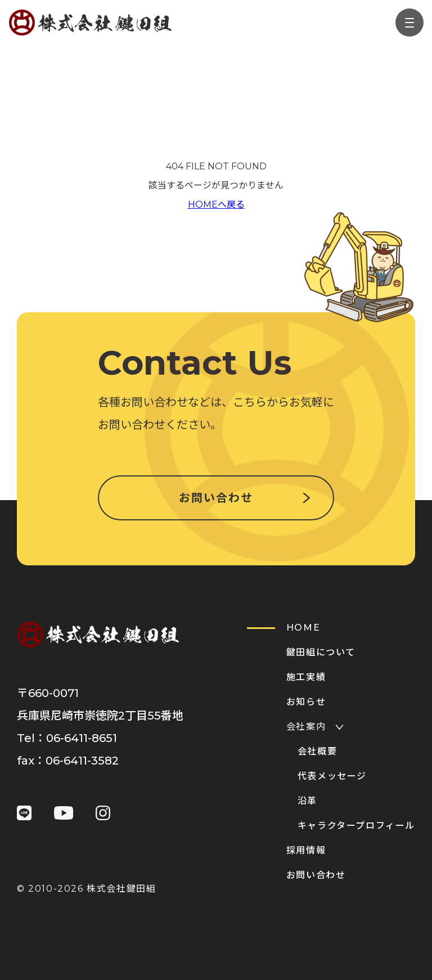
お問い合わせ (216, 498)
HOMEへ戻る (216, 204)
